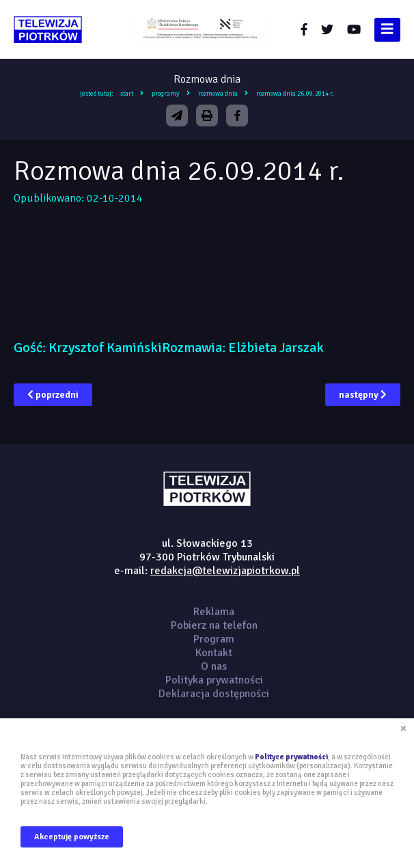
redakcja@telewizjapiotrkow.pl (225, 571)
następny (363, 395)
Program (214, 639)
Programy (166, 94)
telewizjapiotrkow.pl (48, 30)
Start (127, 94)
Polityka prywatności (214, 680)
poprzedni (53, 395)
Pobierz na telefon (214, 625)
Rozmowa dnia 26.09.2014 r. (295, 94)
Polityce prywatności (291, 757)
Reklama (214, 612)
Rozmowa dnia (218, 94)
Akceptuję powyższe (72, 837)
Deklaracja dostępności (214, 694)
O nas (214, 666)
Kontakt (214, 653)
